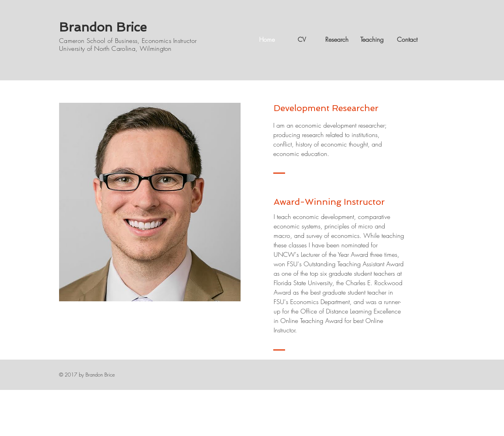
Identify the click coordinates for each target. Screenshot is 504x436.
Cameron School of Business (98, 41)
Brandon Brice (103, 27)
